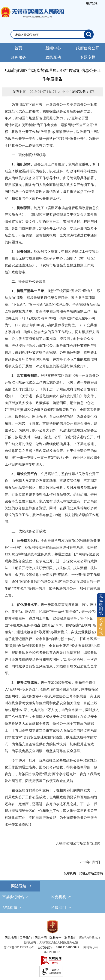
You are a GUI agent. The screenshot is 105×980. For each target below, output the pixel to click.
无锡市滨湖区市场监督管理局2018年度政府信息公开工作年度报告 (52, 75)
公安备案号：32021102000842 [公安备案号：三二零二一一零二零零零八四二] (59, 947)
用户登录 (92, 3)
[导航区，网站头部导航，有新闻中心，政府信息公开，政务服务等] (52, 52)
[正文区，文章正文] (52, 471)
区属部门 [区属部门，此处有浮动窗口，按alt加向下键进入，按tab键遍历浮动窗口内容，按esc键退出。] (61, 908)
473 (92, 92)
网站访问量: (87, 938)
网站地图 (11, 938)
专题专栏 (88, 57)
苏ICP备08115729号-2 (19, 947)
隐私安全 (55, 938)
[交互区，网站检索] (52, 34)
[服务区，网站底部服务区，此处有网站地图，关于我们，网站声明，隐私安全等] (52, 948)
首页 (18, 48)
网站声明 (41, 938)
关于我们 (26, 938)
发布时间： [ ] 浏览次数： (54, 92)
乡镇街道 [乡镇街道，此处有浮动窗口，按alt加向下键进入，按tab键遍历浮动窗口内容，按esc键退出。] (12, 908)
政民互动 (53, 57)
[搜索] (89, 34)
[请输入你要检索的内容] (49, 35)
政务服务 (18, 57)
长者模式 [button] (101, 626)
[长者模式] (101, 627)
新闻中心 (53, 48)
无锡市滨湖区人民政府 (32, 16)
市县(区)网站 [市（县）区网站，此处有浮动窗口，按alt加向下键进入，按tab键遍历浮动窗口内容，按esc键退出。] (16, 897)
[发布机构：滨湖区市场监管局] (52, 873)
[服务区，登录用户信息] (92, 3)
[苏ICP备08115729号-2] (19, 947)
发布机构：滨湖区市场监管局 (83, 873)
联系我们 (70, 938)
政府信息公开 (88, 48)
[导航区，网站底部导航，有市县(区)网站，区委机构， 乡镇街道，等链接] (52, 897)
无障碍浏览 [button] (101, 605)
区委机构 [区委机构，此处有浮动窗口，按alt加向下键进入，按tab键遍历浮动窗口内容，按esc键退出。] (61, 897)
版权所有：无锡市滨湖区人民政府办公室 (51, 942)
